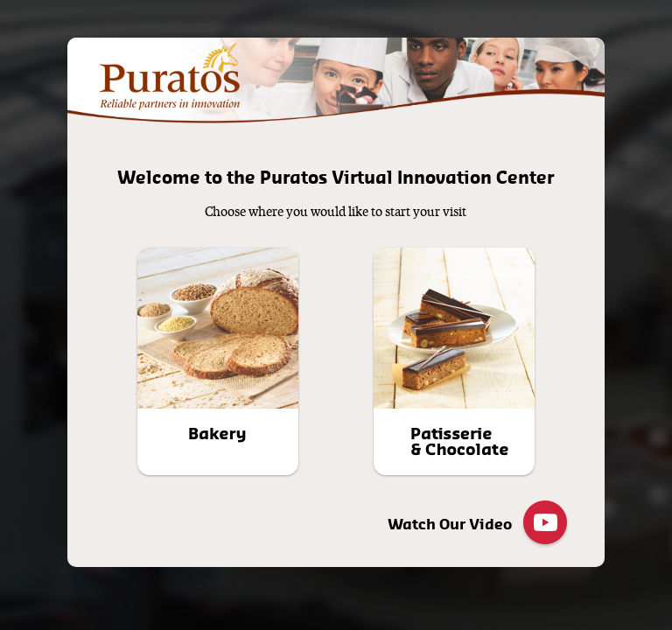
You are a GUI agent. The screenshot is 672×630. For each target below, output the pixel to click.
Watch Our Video (479, 524)
